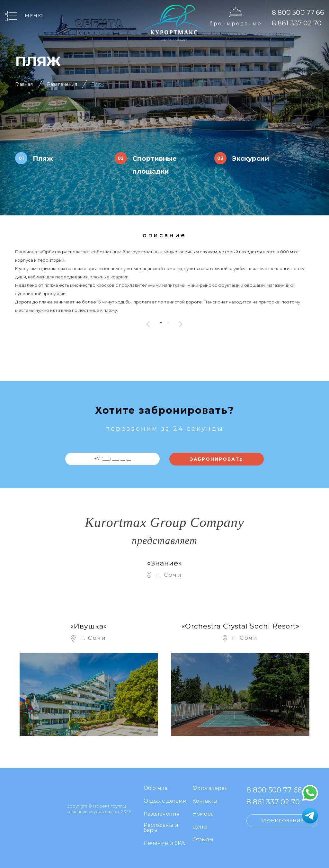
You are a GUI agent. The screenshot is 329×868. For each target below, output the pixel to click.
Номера (203, 814)
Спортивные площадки (155, 165)
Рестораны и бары (161, 828)
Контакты (205, 801)
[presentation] (148, 324)
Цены (200, 827)
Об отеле (156, 788)
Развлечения (62, 84)
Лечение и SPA (164, 843)
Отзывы (203, 840)
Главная (24, 84)
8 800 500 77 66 (298, 12)
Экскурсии (251, 158)
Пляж (98, 84)
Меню (34, 15)
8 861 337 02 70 (297, 23)
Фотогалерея (210, 788)
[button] (161, 323)
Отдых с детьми (165, 801)
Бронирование (236, 24)
